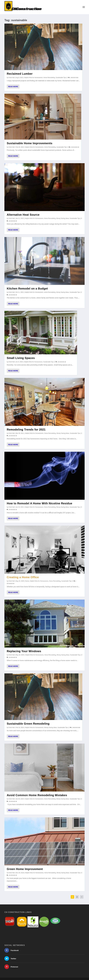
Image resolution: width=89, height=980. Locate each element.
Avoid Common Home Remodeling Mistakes (37, 795)
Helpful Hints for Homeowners (33, 78)
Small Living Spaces (21, 358)
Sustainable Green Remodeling (28, 724)
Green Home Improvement (25, 869)
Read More (13, 86)
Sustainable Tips (61, 78)
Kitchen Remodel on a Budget (27, 289)
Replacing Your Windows (24, 651)
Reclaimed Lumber (20, 74)
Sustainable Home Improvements (29, 143)
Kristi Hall (12, 78)
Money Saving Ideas (63, 218)
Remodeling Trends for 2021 (26, 429)
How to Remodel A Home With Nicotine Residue (39, 503)
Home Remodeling (49, 78)
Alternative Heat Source (23, 215)
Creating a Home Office (23, 577)
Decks (27, 581)
